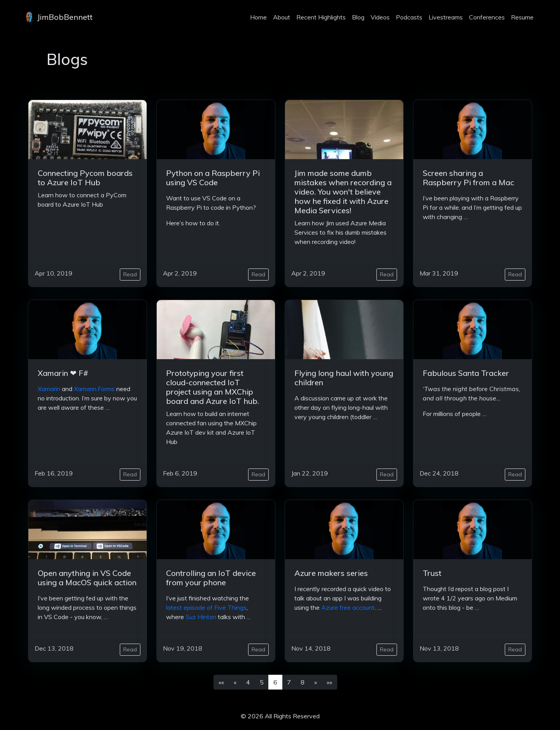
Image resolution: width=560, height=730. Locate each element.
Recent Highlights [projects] (321, 17)
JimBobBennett (58, 17)
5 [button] (262, 682)
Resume (522, 17)
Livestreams (446, 17)
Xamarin (49, 389)
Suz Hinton (201, 617)
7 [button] (289, 682)
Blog (358, 17)
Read (130, 274)
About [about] (282, 17)
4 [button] (248, 682)
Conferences (487, 17)
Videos (380, 17)
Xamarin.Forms (94, 389)
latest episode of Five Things (206, 607)
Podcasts (409, 17)
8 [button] (303, 682)
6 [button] (275, 682)
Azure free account (348, 607)
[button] (221, 682)
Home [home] (258, 17)
